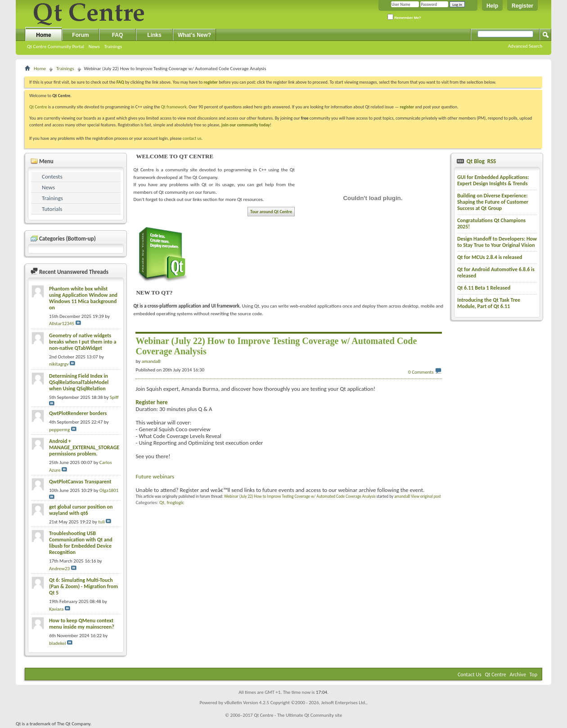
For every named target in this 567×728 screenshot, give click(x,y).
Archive (518, 674)
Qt (162, 502)
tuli (101, 522)
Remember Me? (404, 17)
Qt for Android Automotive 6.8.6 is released (496, 272)
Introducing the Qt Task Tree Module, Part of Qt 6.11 (489, 303)
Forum (80, 35)
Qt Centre (38, 107)
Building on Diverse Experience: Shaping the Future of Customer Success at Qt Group (493, 202)
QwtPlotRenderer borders (78, 413)
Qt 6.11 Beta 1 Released (484, 288)
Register (522, 6)
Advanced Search (525, 46)
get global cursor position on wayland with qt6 (81, 510)
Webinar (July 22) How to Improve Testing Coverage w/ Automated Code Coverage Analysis (300, 496)
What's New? (194, 35)
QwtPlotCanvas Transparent (80, 482)
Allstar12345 (62, 324)
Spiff (114, 397)
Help (492, 6)
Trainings (113, 47)
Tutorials (52, 209)
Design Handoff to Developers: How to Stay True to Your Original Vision (497, 242)
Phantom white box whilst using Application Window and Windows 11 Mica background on (83, 298)
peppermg (59, 430)
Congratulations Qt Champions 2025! (491, 223)
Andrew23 (59, 569)
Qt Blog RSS (481, 161)
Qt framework (174, 107)
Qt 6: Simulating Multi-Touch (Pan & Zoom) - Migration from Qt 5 (83, 586)
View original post (426, 496)
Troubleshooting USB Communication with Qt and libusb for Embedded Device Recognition (81, 543)
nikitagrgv (59, 364)
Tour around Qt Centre (271, 212)
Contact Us (470, 674)
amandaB (402, 496)
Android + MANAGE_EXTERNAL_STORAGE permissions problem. (84, 447)
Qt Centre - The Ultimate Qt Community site (298, 715)
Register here (151, 402)
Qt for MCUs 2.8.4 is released (490, 257)
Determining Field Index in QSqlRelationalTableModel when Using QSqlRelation (79, 382)
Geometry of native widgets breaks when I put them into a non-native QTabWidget (83, 342)
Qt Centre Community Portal (56, 47)
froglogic (175, 502)
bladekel (57, 643)
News (94, 47)
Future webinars (155, 476)
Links (154, 35)
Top (533, 674)
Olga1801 (109, 490)
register (407, 107)
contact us (192, 138)
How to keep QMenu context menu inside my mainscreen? (82, 624)
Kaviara (56, 609)
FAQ (118, 35)
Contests (52, 176)
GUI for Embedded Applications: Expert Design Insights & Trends (493, 180)
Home (43, 35)
